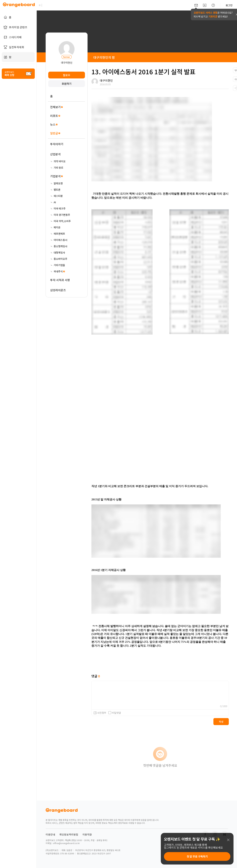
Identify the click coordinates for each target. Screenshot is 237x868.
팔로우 (67, 75)
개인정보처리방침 (69, 834)
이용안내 (50, 834)
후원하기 (67, 84)
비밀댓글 (115, 713)
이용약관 (87, 834)
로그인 (229, 5)
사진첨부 (102, 713)
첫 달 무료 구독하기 (197, 856)
